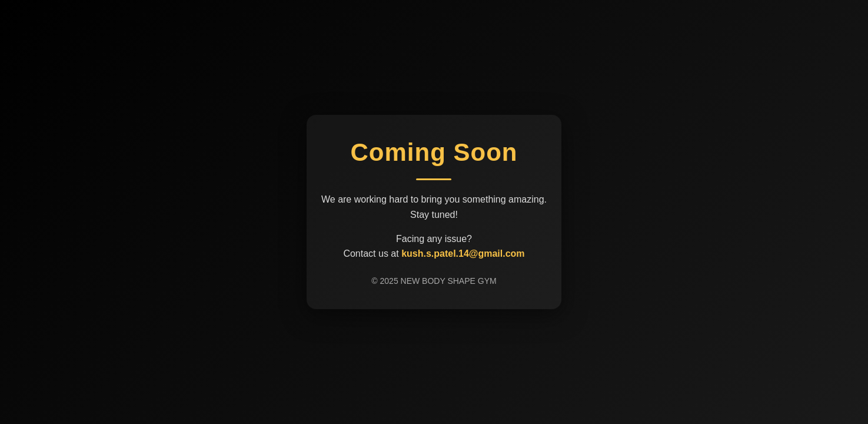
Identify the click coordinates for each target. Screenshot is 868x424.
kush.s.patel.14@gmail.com (463, 254)
